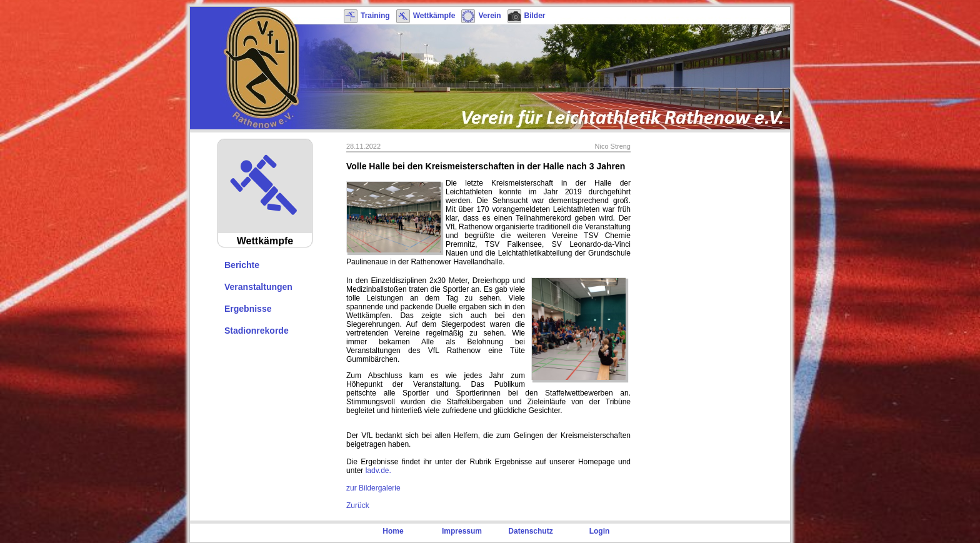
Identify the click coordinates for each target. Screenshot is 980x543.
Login (600, 531)
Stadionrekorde (257, 331)
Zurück (358, 506)
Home (393, 531)
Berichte (242, 265)
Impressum (462, 531)
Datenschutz (530, 531)
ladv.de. (378, 471)
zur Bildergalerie (373, 488)
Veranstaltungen (258, 287)
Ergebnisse (248, 309)
